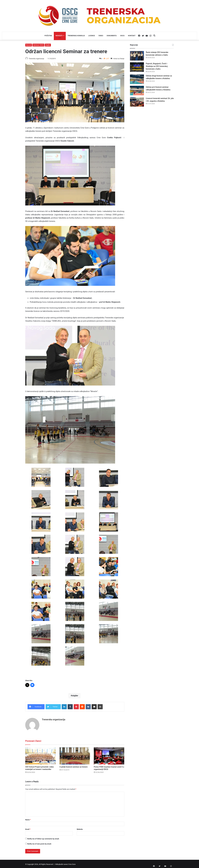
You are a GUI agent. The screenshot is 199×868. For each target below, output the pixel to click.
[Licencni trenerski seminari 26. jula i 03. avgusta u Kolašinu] (137, 102)
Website (80, 828)
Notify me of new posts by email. (39, 843)
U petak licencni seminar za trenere (74, 766)
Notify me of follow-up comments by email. (43, 838)
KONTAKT (132, 36)
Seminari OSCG (38, 45)
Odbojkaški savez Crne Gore (65, 863)
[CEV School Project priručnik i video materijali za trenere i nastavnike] (40, 755)
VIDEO (101, 36)
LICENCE (92, 36)
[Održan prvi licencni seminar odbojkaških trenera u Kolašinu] (137, 91)
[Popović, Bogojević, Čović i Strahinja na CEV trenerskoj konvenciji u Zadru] (137, 67)
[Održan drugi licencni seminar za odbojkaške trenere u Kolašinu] (137, 79)
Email (28, 828)
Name (28, 819)
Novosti (29, 45)
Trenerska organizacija (38, 59)
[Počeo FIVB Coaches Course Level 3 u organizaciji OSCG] (109, 755)
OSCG (122, 36)
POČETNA (48, 36)
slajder (48, 45)
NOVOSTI (59, 36)
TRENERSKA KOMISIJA (76, 36)
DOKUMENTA (112, 36)
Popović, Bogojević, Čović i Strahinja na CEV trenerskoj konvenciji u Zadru (157, 66)
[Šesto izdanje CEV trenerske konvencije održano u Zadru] (137, 56)
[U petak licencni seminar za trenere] (75, 755)
